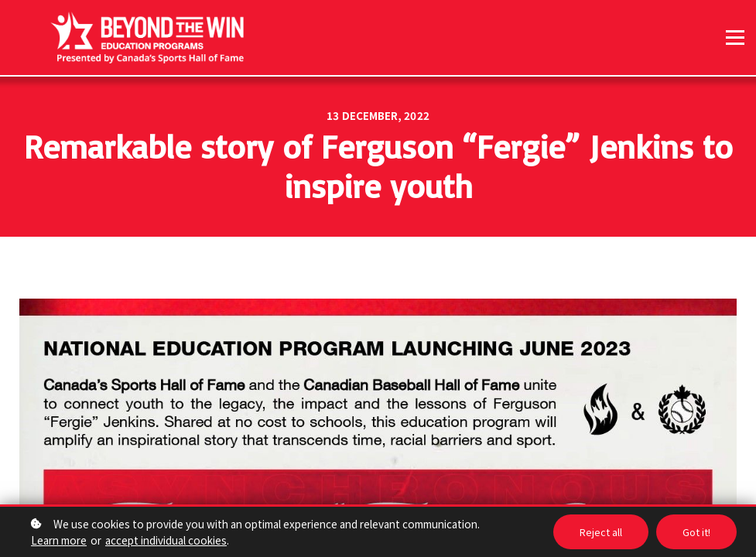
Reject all (601, 532)
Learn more (59, 540)
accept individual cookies (166, 540)
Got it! (696, 532)
